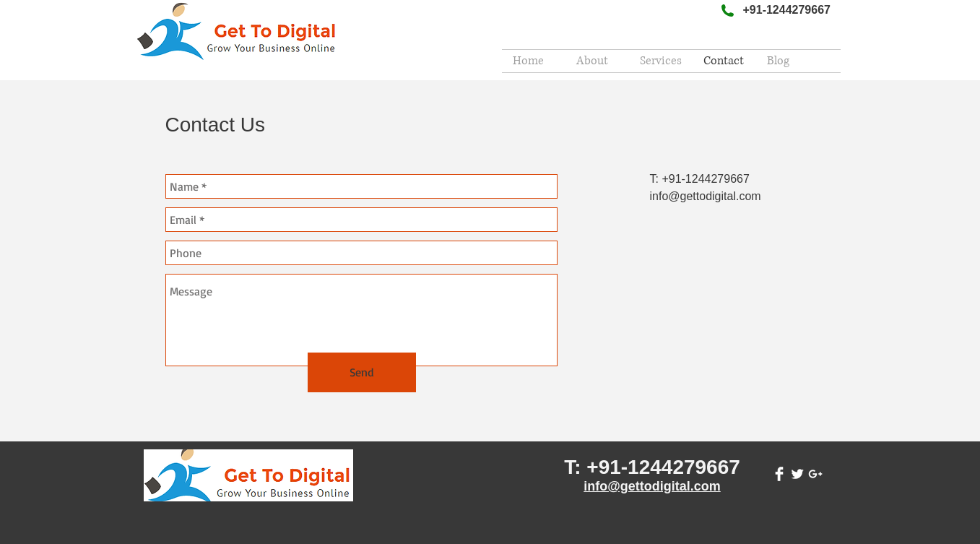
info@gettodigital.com (652, 486)
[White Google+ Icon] (815, 474)
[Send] (362, 372)
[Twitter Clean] (797, 474)
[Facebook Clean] (779, 474)
